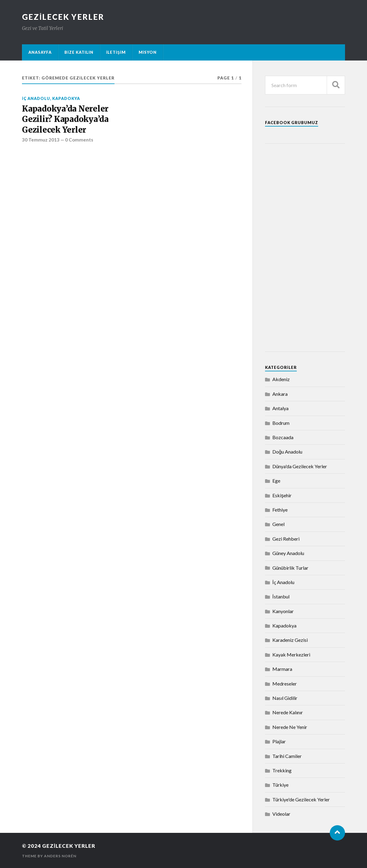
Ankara (280, 394)
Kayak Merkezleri (291, 655)
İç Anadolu (36, 98)
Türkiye (280, 785)
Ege (276, 481)
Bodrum (281, 423)
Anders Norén (60, 856)
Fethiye (280, 510)
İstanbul (281, 596)
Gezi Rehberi (286, 539)
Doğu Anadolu (287, 452)
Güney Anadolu (288, 553)
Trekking (282, 770)
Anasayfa (40, 52)
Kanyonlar (283, 611)
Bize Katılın (79, 52)
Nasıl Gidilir (285, 698)
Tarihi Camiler (287, 756)
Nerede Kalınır (288, 712)
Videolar (281, 814)
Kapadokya (66, 98)
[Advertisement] (305, 248)
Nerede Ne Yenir (290, 727)
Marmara (282, 669)
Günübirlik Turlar (290, 568)
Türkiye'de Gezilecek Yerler (301, 799)
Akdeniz (281, 379)
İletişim (116, 52)
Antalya (280, 408)
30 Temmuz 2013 (41, 140)
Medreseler (285, 684)
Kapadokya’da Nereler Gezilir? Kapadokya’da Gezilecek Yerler (65, 119)
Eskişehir (282, 495)
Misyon (148, 52)
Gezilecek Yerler (63, 17)
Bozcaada (283, 437)
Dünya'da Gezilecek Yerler (300, 466)
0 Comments (79, 140)
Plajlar (279, 741)
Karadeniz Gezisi (290, 640)
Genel (278, 524)
